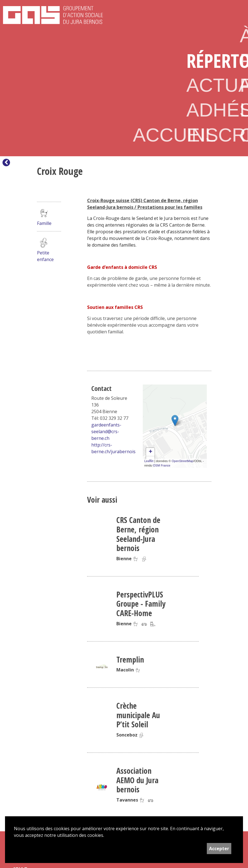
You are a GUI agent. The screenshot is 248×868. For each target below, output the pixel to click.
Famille (44, 216)
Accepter (219, 849)
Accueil (151, 135)
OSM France (162, 465)
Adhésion (204, 110)
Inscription (204, 135)
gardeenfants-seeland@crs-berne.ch (106, 431)
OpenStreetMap (183, 461)
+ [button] (150, 452)
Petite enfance (45, 249)
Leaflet (149, 461)
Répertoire (204, 60)
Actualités (204, 85)
